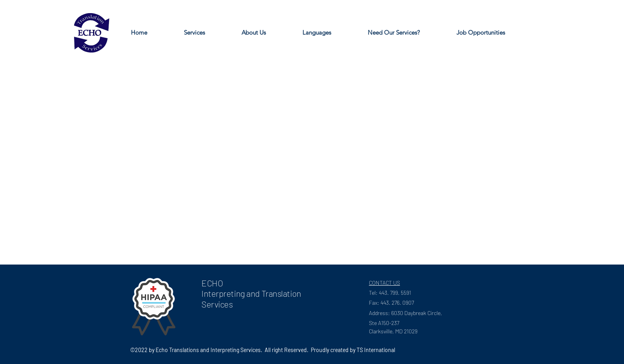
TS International (376, 350)
